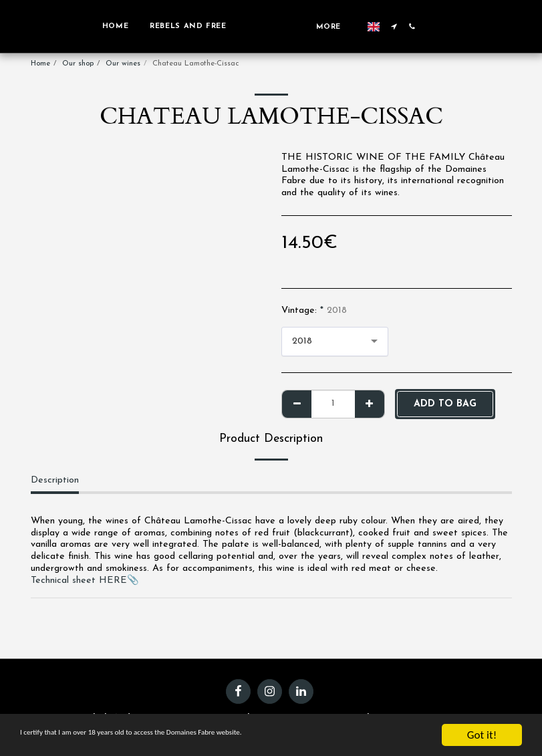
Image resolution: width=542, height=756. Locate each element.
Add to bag (445, 404)
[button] (404, 26)
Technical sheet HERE (79, 581)
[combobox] (335, 342)
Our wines (123, 64)
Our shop (78, 64)
